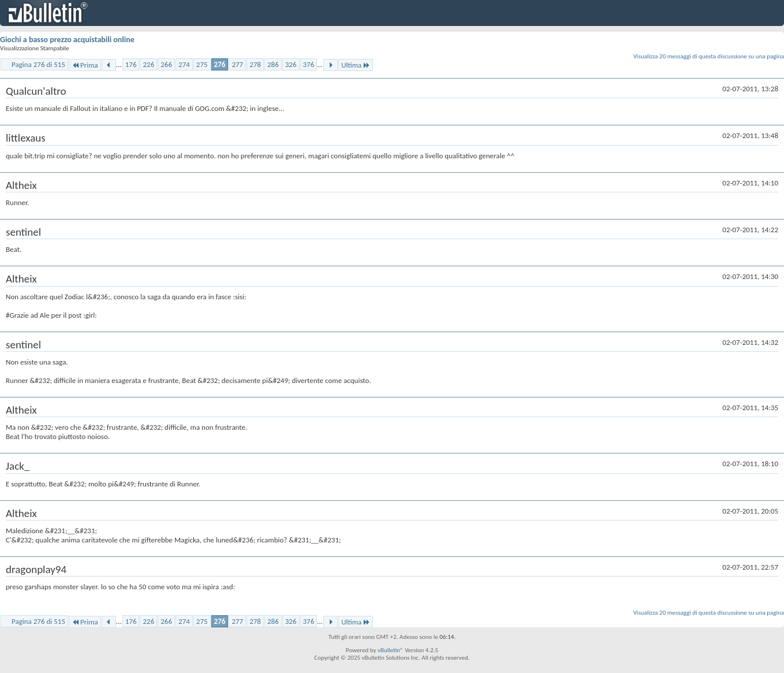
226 (148, 64)
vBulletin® (391, 650)
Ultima (356, 65)
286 (273, 64)
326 (291, 64)
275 (202, 64)
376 (309, 64)
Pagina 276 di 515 (38, 64)
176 (131, 64)
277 (237, 64)
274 (184, 64)
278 (255, 64)
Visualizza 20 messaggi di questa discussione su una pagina (709, 56)
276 (220, 64)
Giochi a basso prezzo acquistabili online (67, 40)
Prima (85, 65)
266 (166, 64)
